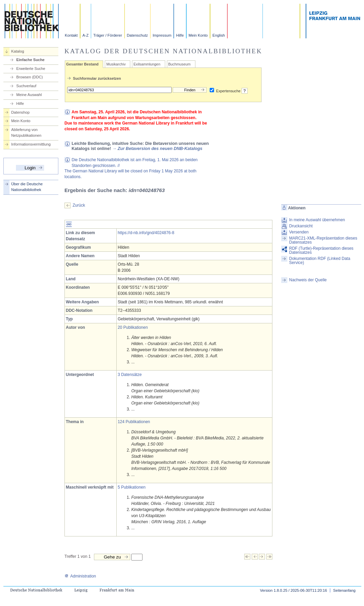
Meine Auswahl (29, 95)
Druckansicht (301, 226)
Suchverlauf (26, 86)
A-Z (85, 35)
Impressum (162, 35)
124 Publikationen (134, 422)
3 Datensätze (130, 375)
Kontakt (71, 35)
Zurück (79, 205)
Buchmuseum (179, 64)
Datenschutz (137, 35)
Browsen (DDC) (30, 77)
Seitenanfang (344, 590)
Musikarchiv (116, 64)
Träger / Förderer (108, 35)
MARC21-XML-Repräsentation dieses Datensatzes (323, 240)
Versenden (299, 232)
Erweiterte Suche (31, 69)
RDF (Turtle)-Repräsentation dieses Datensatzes (321, 250)
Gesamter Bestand (82, 64)
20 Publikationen (133, 327)
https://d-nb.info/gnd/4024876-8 (146, 233)
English (219, 35)
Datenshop (20, 112)
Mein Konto (198, 35)
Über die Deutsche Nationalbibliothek (27, 187)
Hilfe (180, 35)
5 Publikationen (132, 487)
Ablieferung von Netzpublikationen (26, 132)
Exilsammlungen (147, 64)
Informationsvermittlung (31, 144)
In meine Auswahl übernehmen (317, 220)
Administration (80, 576)
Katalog (18, 51)
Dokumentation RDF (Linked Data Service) (320, 261)
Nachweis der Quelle (308, 280)
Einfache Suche (30, 60)
